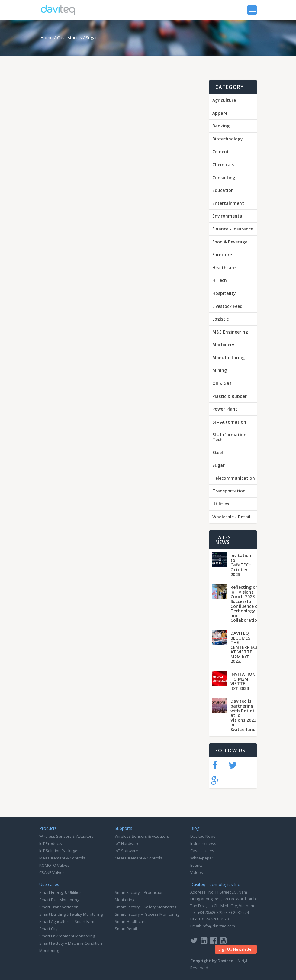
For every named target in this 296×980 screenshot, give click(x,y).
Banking (221, 126)
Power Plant (225, 409)
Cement (221, 152)
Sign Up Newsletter (236, 949)
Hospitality (224, 293)
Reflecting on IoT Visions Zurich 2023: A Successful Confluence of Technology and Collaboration (245, 604)
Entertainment (228, 203)
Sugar (91, 38)
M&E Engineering (230, 332)
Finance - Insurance (233, 229)
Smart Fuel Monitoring (59, 900)
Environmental (228, 216)
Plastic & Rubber (230, 396)
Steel (218, 452)
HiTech (220, 280)
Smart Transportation (59, 907)
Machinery (223, 345)
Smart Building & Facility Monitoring (71, 914)
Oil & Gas (222, 383)
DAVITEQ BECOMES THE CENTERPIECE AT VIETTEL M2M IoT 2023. (244, 647)
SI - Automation (229, 422)
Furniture (222, 255)
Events (196, 865)
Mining (220, 370)
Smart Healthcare (131, 921)
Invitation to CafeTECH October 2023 (241, 565)
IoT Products (51, 843)
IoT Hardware (127, 843)
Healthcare (224, 268)
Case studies (69, 38)
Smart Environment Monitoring (67, 936)
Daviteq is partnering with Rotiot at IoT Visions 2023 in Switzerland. (244, 715)
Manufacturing (228, 358)
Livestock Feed (227, 306)
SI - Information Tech (229, 437)
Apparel (220, 113)
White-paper (202, 858)
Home (47, 38)
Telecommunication (234, 478)
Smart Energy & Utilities (60, 892)
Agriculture (224, 100)
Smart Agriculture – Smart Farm (67, 921)
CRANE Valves (52, 872)
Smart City (48, 929)
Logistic (220, 319)
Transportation (229, 491)
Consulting (224, 177)
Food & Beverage (230, 242)
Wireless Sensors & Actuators (66, 836)
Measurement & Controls (62, 858)
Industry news (203, 843)
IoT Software (126, 851)
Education (223, 190)
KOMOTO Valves (54, 865)
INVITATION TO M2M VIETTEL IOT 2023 (243, 681)
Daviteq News (203, 836)
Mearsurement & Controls (138, 858)
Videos (197, 872)
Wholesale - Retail (231, 517)
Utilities (221, 504)
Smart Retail (126, 929)
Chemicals (223, 164)
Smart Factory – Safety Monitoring (146, 907)
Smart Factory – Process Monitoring (147, 914)
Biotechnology (228, 139)
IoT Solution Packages (59, 851)
